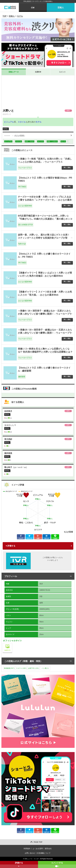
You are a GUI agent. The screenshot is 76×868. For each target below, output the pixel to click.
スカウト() (21, 668)
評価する (19, 865)
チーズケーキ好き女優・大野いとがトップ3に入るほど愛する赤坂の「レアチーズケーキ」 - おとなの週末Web (45, 200)
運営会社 (48, 849)
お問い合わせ (30, 853)
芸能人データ (14, 72)
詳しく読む (67, 168)
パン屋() (45, 668)
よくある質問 (38, 849)
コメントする (57, 865)
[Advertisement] (38, 92)
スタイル (22, 122)
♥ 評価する (11, 546)
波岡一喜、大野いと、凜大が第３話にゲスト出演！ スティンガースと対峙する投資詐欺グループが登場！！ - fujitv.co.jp (44, 238)
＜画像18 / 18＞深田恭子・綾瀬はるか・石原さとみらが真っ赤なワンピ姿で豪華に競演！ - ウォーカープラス (45, 333)
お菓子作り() (33, 668)
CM (33, 8)
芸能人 (61, 8)
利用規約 (27, 849)
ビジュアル (9, 122)
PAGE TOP (38, 842)
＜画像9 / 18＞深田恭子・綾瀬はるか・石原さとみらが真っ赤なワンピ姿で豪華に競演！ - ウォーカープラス (45, 314)
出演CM (38, 72)
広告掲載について (44, 853)
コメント (62, 72)
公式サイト (12, 644)
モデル (39, 122)
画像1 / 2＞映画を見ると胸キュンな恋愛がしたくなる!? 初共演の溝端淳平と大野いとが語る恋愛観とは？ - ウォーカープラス (45, 352)
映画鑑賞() (9, 668)
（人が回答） (15, 136)
